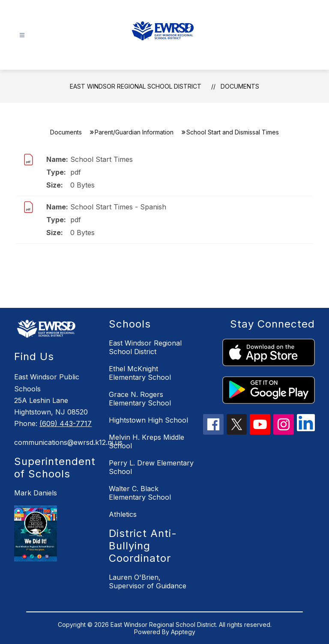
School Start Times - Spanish (118, 207)
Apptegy (183, 632)
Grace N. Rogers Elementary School (140, 399)
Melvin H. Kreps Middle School (147, 441)
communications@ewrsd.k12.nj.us (57, 442)
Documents (240, 86)
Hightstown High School (148, 420)
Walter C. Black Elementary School (140, 493)
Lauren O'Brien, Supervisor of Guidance (148, 581)
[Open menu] (22, 35)
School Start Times (102, 159)
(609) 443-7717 (66, 423)
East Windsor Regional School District (136, 86)
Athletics (123, 514)
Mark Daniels (36, 493)
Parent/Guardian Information (134, 132)
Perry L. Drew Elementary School (151, 467)
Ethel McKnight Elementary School (140, 373)
